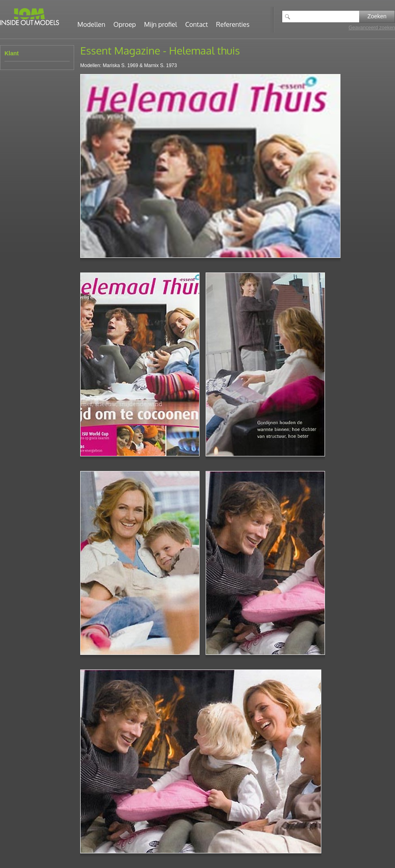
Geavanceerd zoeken (372, 28)
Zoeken (377, 16)
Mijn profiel (161, 24)
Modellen (91, 24)
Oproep (125, 24)
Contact (197, 24)
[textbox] (327, 16)
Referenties (233, 24)
